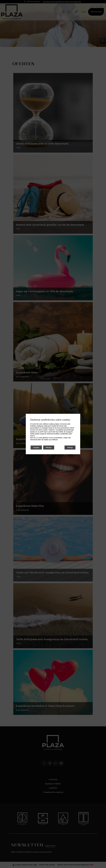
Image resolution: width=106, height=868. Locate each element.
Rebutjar (51, 448)
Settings (69, 448)
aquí (37, 438)
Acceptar (37, 448)
